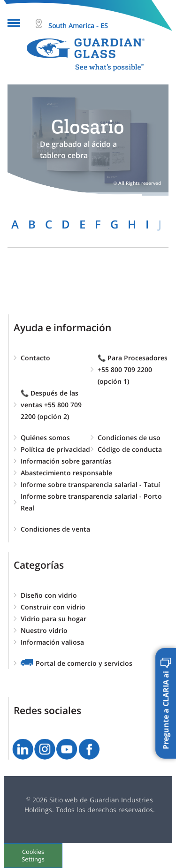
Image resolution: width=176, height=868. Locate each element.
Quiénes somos (45, 438)
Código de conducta (130, 449)
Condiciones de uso (129, 438)
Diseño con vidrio (49, 595)
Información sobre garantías (66, 461)
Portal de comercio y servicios (84, 663)
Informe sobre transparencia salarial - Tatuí (90, 484)
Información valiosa (52, 642)
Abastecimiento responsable (66, 473)
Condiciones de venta (55, 529)
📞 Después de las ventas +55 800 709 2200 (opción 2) (51, 405)
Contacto (35, 358)
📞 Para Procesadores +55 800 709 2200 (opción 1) (133, 369)
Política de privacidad (55, 449)
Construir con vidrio (53, 607)
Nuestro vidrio (44, 630)
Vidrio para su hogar (54, 619)
